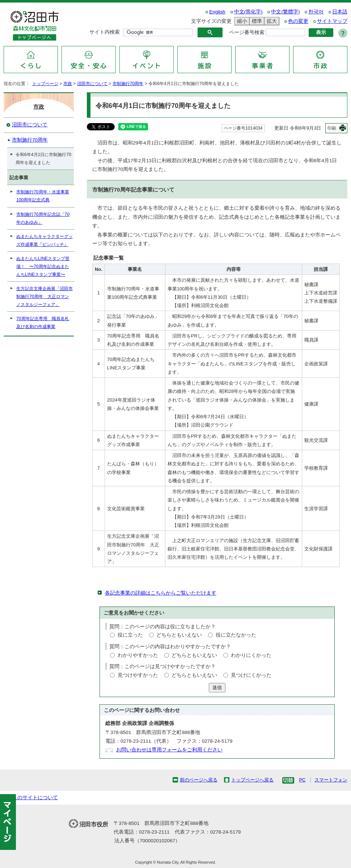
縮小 (241, 21)
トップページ (45, 84)
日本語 (340, 12)
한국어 (316, 12)
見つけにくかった (251, 675)
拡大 (271, 21)
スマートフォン (331, 780)
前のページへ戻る (199, 780)
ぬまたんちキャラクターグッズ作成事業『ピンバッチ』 (45, 240)
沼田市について (92, 84)
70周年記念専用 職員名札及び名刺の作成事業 (43, 323)
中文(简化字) (248, 12)
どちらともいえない (179, 635)
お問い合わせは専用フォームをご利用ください (169, 750)
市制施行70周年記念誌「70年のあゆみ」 (43, 218)
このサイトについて (35, 798)
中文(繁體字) (285, 12)
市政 (68, 84)
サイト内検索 (105, 32)
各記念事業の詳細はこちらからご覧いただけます (161, 593)
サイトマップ (332, 21)
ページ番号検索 (247, 32)
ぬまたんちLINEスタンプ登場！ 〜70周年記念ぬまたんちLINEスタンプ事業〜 (43, 267)
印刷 (332, 128)
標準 (256, 21)
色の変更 (298, 21)
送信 (217, 687)
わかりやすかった (138, 655)
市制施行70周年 (128, 84)
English (217, 12)
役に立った (130, 635)
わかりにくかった (251, 655)
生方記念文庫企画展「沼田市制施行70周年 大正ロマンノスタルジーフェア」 (45, 297)
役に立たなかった (236, 635)
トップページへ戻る (252, 780)
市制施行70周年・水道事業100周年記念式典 (43, 196)
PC (302, 780)
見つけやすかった (138, 675)
